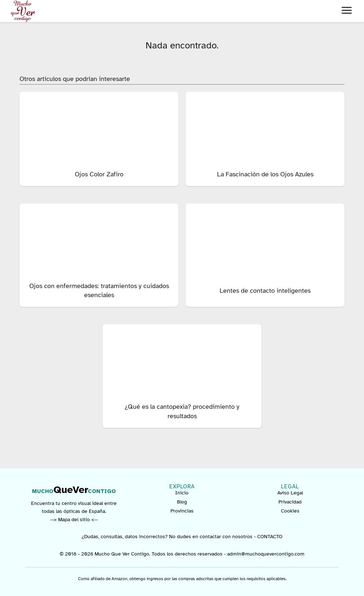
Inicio (182, 493)
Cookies (290, 511)
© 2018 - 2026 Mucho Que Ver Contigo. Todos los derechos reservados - (143, 554)
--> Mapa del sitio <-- (74, 520)
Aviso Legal (290, 493)
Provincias (182, 511)
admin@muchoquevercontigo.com (266, 554)
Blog (182, 502)
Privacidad (290, 502)
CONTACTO (270, 537)
